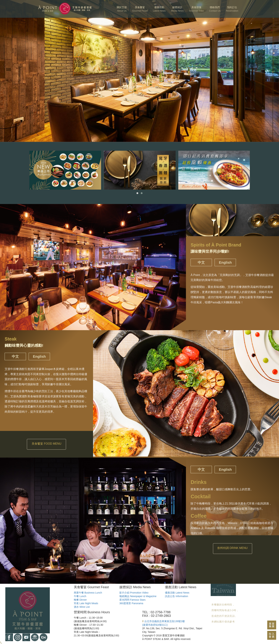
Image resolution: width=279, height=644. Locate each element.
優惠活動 (159, 9)
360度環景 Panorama (131, 603)
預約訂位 (232, 9)
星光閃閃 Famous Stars (132, 600)
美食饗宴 (140, 9)
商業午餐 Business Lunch (88, 593)
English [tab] (225, 262)
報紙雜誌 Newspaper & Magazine (138, 596)
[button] (137, 193)
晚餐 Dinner (80, 600)
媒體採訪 (177, 9)
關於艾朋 (122, 9)
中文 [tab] (201, 262)
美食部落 (196, 9)
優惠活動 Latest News (177, 593)
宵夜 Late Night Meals (86, 603)
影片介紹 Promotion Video (134, 593)
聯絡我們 (215, 9)
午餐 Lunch (80, 596)
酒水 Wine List (82, 607)
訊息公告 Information (177, 596)
